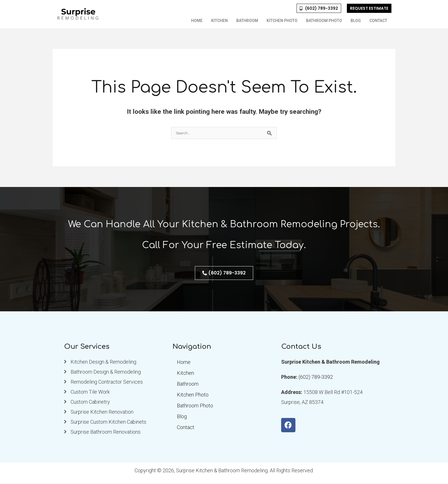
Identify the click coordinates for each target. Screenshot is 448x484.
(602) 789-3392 (316, 378)
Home (197, 21)
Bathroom (247, 21)
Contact (378, 21)
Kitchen (219, 21)
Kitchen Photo (282, 21)
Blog (356, 21)
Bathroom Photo (324, 21)
